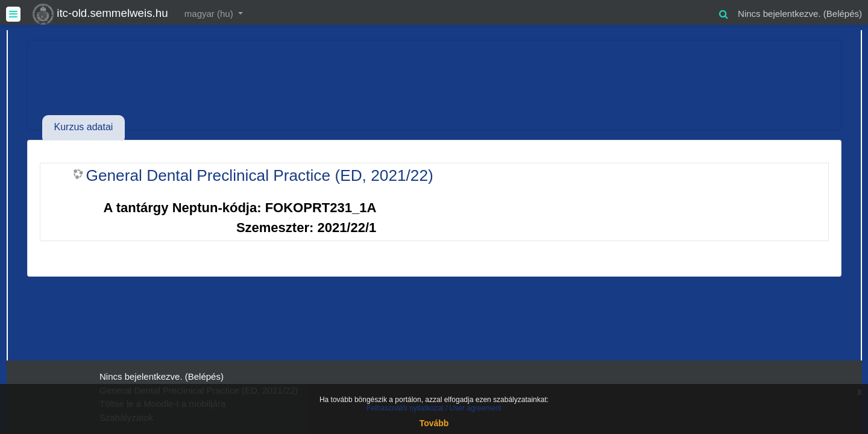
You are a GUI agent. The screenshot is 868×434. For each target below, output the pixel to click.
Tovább (434, 423)
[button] (723, 12)
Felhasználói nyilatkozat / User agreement (434, 408)
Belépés (843, 14)
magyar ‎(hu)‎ (210, 14)
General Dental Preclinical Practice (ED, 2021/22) (260, 175)
